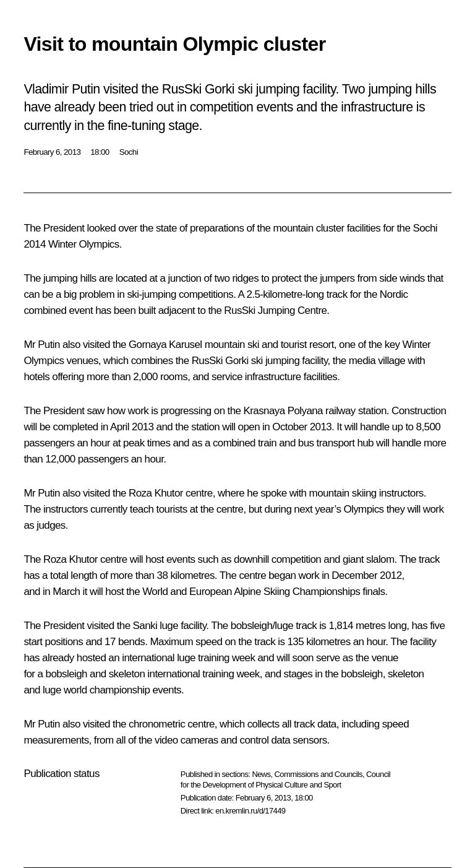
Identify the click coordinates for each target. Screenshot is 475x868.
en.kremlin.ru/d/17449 (250, 811)
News (261, 774)
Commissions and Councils (319, 774)
